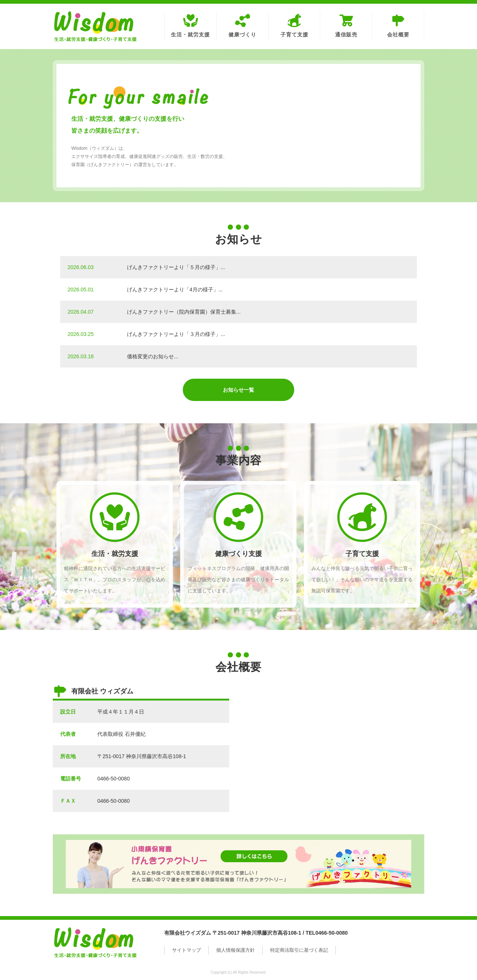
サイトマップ (186, 950)
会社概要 (398, 35)
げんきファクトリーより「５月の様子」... (176, 267)
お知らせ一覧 (238, 390)
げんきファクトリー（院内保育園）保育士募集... (184, 312)
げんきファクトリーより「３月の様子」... (176, 334)
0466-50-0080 (113, 779)
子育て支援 (294, 35)
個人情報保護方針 (236, 950)
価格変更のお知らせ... (153, 356)
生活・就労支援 (190, 35)
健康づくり (242, 35)
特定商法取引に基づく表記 (299, 950)
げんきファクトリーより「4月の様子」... (175, 290)
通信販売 (346, 35)
